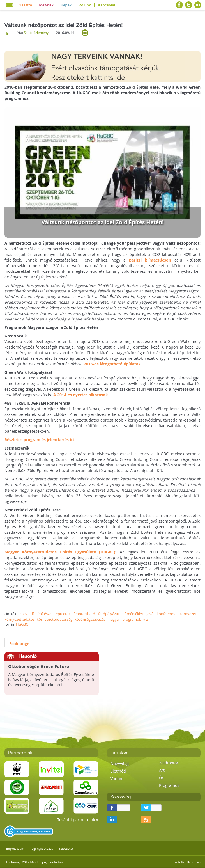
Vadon (116, 779)
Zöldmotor (169, 763)
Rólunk (85, 5)
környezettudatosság (55, 619)
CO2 (24, 614)
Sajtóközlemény (36, 33)
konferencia (167, 614)
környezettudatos (19, 619)
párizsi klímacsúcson (150, 260)
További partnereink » (78, 820)
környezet (188, 614)
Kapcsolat (107, 5)
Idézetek (46, 5)
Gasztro (25, 5)
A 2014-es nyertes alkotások (81, 395)
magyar (114, 619)
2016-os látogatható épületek (112, 364)
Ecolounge (19, 644)
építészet (45, 614)
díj (33, 614)
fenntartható (84, 614)
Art (162, 770)
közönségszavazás (90, 619)
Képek (66, 5)
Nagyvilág (120, 763)
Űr (161, 778)
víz (146, 619)
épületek (63, 614)
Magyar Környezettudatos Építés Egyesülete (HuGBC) (60, 552)
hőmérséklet (133, 614)
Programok (169, 785)
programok (132, 619)
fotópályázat (109, 614)
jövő (150, 614)
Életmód (118, 771)
